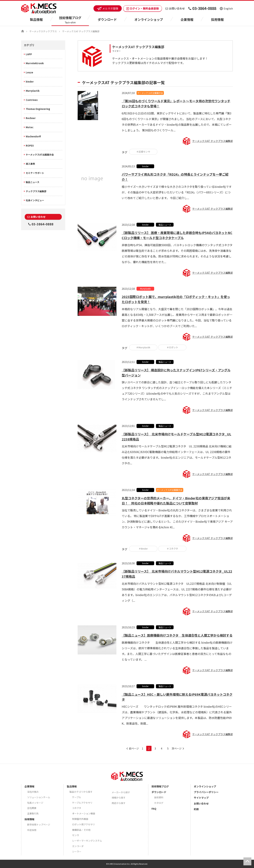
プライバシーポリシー (206, 792)
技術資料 (159, 797)
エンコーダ (78, 846)
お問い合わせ (175, 8)
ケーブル (77, 797)
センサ (76, 835)
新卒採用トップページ (39, 825)
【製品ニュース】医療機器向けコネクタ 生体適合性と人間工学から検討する (177, 635)
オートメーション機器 (84, 813)
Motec (30, 127)
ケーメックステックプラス (43, 31)
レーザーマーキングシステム (87, 841)
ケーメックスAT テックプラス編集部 (213, 141)
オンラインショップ (149, 19)
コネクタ (77, 808)
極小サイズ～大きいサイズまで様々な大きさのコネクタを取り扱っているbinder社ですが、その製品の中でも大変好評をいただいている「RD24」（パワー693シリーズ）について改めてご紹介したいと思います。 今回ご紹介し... (177, 192)
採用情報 (217, 19)
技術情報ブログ (160, 786)
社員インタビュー (35, 200)
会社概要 (32, 808)
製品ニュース (33, 182)
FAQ (154, 809)
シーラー (77, 852)
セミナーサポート (35, 173)
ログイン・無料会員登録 (143, 8)
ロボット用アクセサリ (84, 824)
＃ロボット (172, 347)
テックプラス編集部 (36, 191)
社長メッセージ (35, 803)
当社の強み (33, 792)
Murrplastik (33, 91)
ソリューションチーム (39, 797)
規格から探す (119, 798)
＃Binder (143, 549)
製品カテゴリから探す (81, 792)
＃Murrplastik (143, 347)
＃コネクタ (172, 549)
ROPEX (30, 146)
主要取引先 (33, 813)
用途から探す (119, 803)
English (226, 8)
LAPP (29, 54)
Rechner (31, 118)
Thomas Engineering (38, 109)
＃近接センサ (143, 152)
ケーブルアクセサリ (82, 803)
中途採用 (32, 830)
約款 (196, 809)
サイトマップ (201, 798)
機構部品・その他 (81, 830)
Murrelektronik (35, 63)
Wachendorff (33, 136)
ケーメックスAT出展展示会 (40, 155)
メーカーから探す (121, 792)
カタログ (159, 803)
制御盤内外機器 (80, 819)
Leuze (29, 72)
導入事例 (30, 164)
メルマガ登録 (108, 8)
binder (30, 82)
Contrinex (32, 100)
